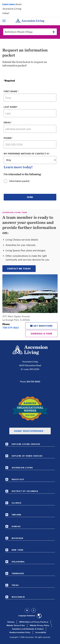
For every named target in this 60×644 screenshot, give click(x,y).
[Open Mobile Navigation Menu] (4, 21)
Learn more (9, 4)
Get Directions (43, 326)
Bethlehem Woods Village (19, 32)
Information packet (18, 181)
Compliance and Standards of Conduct (28, 629)
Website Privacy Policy (40, 625)
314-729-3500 (33, 382)
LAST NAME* (11, 107)
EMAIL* (8, 123)
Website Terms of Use (16, 625)
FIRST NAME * (11, 91)
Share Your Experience (29, 431)
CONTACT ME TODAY (19, 269)
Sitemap (11, 622)
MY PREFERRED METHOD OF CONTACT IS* (27, 154)
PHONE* (8, 138)
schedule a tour (41, 334)
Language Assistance (27, 615)
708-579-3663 (10, 328)
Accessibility (41, 632)
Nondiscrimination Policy (20, 632)
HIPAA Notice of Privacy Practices (34, 622)
